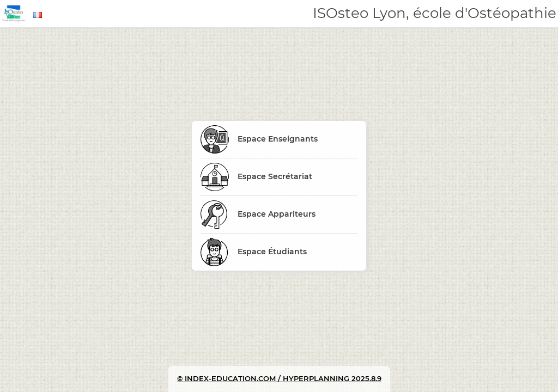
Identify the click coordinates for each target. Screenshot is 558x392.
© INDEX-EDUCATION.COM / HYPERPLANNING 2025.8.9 (279, 378)
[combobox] (39, 15)
